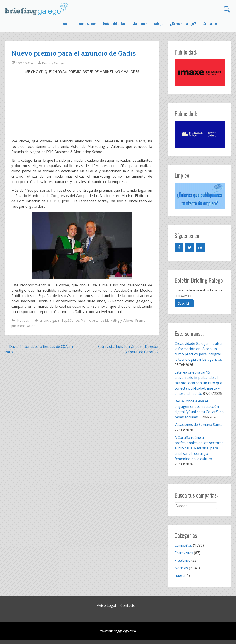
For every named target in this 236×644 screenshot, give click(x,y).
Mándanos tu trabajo (148, 23)
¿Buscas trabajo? (183, 23)
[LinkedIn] (200, 248)
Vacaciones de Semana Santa (198, 425)
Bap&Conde (70, 320)
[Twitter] (190, 248)
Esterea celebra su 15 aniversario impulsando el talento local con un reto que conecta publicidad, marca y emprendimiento (198, 383)
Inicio (64, 23)
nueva (180, 575)
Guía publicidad (114, 23)
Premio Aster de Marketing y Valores (107, 320)
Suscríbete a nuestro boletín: (198, 290)
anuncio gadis (50, 320)
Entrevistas (184, 553)
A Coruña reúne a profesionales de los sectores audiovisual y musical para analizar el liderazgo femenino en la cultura (199, 448)
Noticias (23, 320)
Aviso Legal (106, 605)
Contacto (210, 23)
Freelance (182, 560)
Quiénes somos (85, 23)
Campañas (183, 545)
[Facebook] (179, 248)
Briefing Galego (53, 63)
